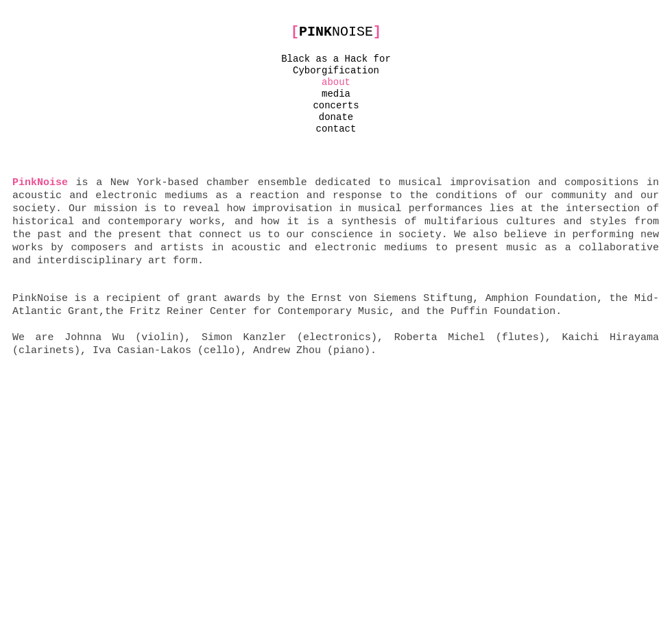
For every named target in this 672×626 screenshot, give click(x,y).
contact (336, 129)
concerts (336, 106)
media (336, 94)
